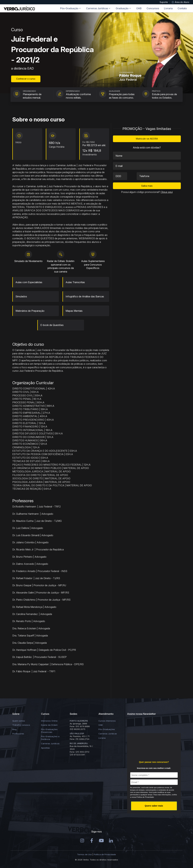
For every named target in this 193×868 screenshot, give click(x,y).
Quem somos (19, 721)
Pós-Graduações (107, 729)
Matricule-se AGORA (147, 139)
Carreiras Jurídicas (50, 743)
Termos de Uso (84, 854)
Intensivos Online (49, 721)
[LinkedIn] (111, 840)
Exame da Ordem (49, 725)
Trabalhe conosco (21, 725)
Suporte (164, 2)
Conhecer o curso (26, 79)
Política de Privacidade (105, 854)
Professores (18, 734)
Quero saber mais (154, 806)
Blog (14, 729)
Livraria (102, 738)
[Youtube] (101, 840)
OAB (101, 725)
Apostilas (45, 748)
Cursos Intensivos (107, 721)
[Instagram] (82, 840)
